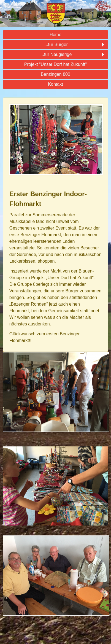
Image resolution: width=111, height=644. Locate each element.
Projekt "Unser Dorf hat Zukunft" (55, 64)
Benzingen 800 (55, 74)
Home (55, 35)
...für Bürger (55, 45)
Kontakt (55, 84)
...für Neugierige (55, 55)
